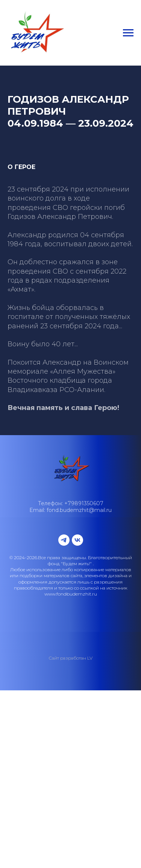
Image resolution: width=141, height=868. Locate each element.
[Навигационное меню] (128, 33)
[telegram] (64, 540)
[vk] (77, 540)
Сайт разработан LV (70, 658)
